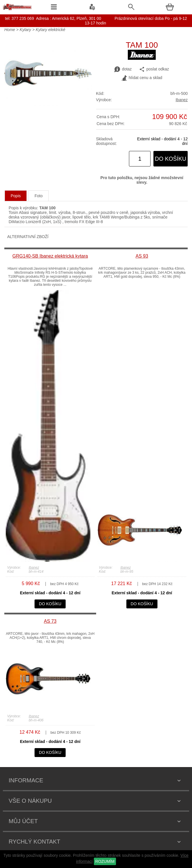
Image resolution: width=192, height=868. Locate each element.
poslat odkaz (154, 69)
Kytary (25, 30)
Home (10, 30)
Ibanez (182, 100)
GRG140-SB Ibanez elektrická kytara (50, 256)
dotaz (123, 69)
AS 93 (142, 256)
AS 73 (50, 621)
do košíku (171, 159)
